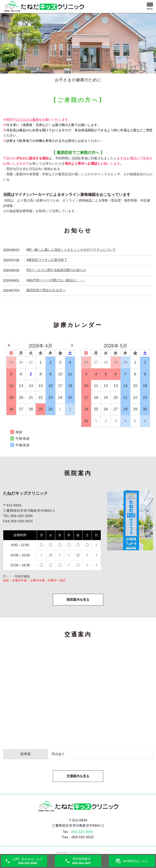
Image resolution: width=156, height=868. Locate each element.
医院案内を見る (78, 601)
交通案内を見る (78, 779)
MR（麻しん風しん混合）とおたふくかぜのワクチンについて (71, 250)
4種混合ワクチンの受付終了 (47, 260)
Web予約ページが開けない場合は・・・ (56, 280)
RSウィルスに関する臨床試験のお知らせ (56, 270)
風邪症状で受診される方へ (46, 290)
